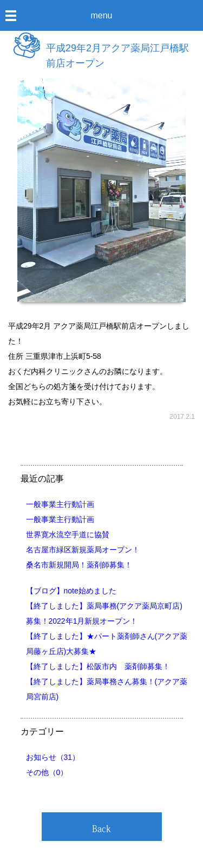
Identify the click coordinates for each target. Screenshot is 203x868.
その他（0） (47, 772)
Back (101, 829)
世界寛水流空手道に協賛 (68, 535)
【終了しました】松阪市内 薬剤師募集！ (98, 666)
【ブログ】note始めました (71, 591)
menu (101, 15)
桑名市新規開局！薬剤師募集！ (79, 565)
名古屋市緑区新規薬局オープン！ (83, 550)
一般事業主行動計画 (60, 504)
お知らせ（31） (53, 757)
